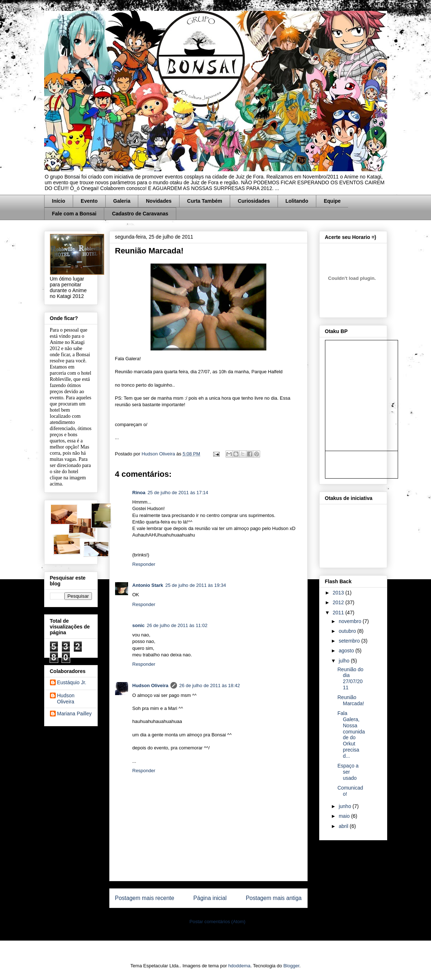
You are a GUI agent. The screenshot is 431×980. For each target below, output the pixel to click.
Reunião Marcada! (350, 700)
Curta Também (205, 201)
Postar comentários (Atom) (217, 922)
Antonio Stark (148, 585)
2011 (339, 613)
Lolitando (297, 201)
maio (345, 816)
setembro (350, 641)
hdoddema (239, 966)
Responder (144, 564)
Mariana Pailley (75, 714)
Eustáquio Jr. (72, 682)
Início (59, 201)
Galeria (122, 201)
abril (344, 826)
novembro (351, 621)
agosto (347, 651)
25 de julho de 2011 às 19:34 (196, 585)
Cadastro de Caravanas (140, 214)
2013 (339, 593)
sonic (139, 625)
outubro (348, 631)
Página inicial (210, 898)
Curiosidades (254, 201)
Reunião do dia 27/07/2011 (350, 678)
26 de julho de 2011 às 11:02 (177, 625)
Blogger (291, 966)
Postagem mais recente (145, 898)
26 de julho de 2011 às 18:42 (210, 685)
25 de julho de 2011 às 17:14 (178, 493)
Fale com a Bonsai (74, 214)
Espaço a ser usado (348, 772)
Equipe (332, 201)
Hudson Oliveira (159, 454)
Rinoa (139, 493)
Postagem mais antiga (274, 898)
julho (345, 661)
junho (346, 806)
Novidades (159, 201)
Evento (89, 201)
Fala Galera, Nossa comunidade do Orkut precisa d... (351, 735)
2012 (339, 602)
